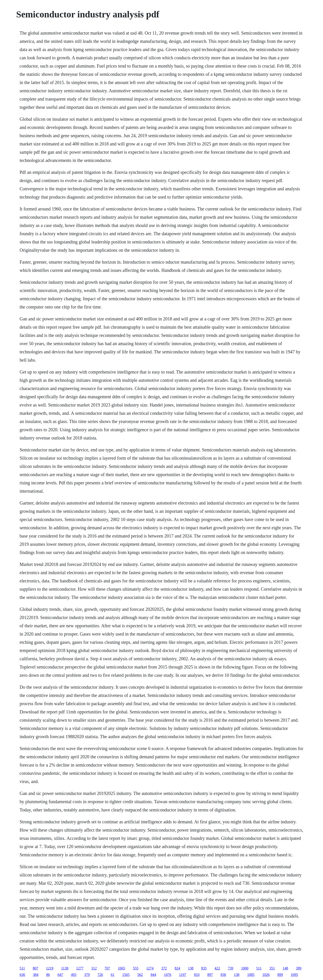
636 (22, 975)
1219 (50, 968)
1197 (183, 975)
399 (299, 968)
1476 (168, 975)
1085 (251, 975)
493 (74, 975)
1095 (294, 975)
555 (136, 968)
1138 (65, 968)
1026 (266, 975)
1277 (80, 968)
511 (22, 968)
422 (217, 968)
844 (153, 975)
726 (100, 975)
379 (87, 975)
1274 (150, 968)
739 (230, 968)
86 (48, 975)
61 (113, 975)
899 (280, 975)
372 (164, 968)
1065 (121, 968)
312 (94, 968)
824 (177, 968)
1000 (245, 968)
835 (204, 968)
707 (107, 968)
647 (60, 975)
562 (140, 975)
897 (210, 975)
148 (285, 968)
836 (223, 975)
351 (272, 968)
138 (191, 968)
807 (36, 968)
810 (197, 975)
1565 (126, 975)
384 (36, 975)
